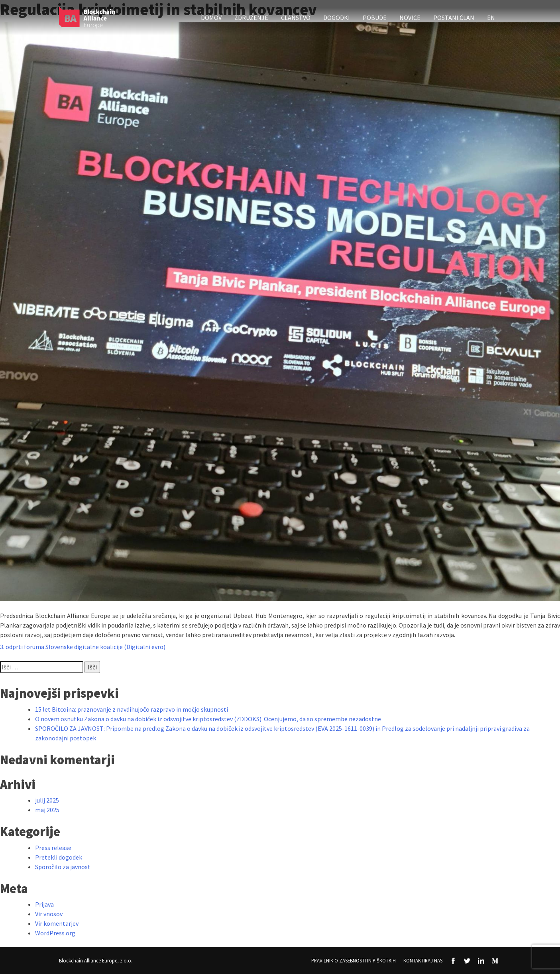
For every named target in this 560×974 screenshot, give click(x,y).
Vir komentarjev (57, 923)
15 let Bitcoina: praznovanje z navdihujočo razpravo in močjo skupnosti (132, 709)
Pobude (375, 18)
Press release (53, 848)
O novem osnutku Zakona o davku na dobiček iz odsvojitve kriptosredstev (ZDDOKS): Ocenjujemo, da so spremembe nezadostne (208, 719)
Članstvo (296, 18)
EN (491, 18)
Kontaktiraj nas (423, 960)
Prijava (44, 904)
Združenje (251, 18)
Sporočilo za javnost (63, 867)
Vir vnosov (49, 914)
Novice (410, 18)
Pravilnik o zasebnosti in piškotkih (354, 960)
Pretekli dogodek (59, 857)
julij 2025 (47, 800)
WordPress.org (55, 933)
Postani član (454, 18)
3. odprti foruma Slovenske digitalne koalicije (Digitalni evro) (83, 647)
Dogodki (337, 18)
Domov (211, 18)
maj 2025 (47, 810)
